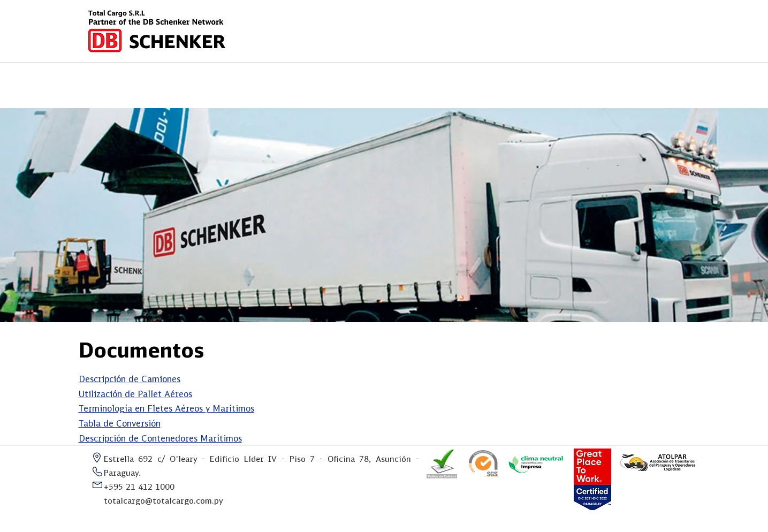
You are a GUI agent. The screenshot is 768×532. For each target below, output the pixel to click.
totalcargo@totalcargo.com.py (164, 501)
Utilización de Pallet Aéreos (135, 395)
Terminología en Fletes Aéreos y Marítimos (166, 409)
